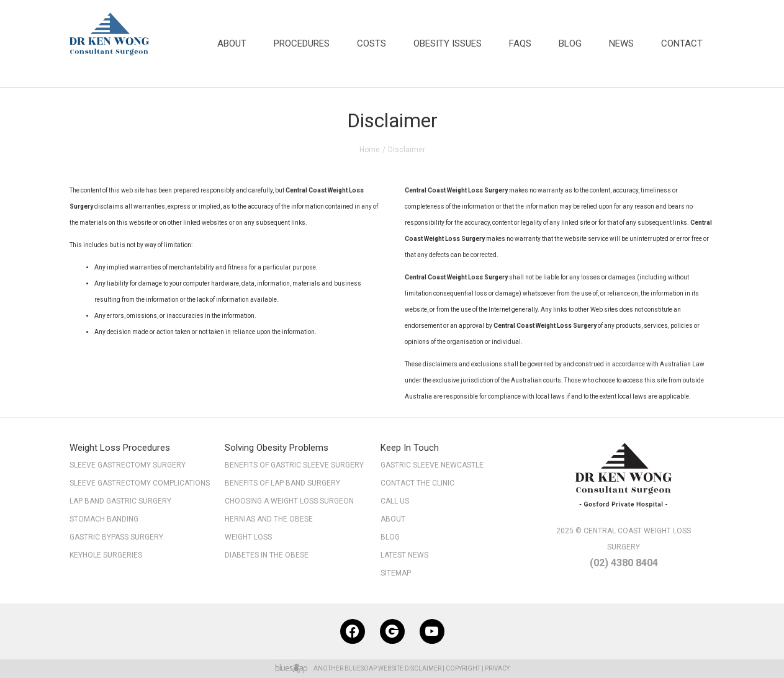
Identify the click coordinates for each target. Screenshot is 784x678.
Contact (682, 43)
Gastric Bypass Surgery (116, 537)
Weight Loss (248, 537)
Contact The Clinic (417, 483)
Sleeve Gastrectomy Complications (140, 483)
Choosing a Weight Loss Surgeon (289, 501)
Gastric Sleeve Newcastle (432, 465)
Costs (372, 43)
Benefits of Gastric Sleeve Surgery (294, 465)
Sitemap (403, 574)
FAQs (520, 43)
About (232, 43)
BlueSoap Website (374, 668)
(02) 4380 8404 (624, 563)
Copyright (463, 668)
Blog (570, 43)
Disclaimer (423, 668)
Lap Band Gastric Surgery (120, 501)
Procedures (302, 43)
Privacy (497, 668)
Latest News (404, 555)
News (621, 43)
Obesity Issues (448, 43)
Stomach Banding (104, 519)
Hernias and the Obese (269, 519)
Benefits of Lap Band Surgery (282, 483)
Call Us (395, 501)
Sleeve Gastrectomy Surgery (128, 465)
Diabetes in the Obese (267, 555)
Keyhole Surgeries (106, 555)
